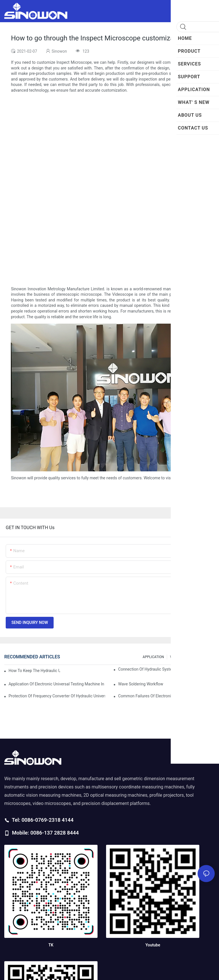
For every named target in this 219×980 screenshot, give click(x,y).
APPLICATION (153, 657)
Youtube (153, 945)
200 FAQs (205, 657)
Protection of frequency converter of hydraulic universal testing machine (57, 696)
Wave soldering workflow (141, 684)
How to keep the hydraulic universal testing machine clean (34, 671)
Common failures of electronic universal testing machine (166, 696)
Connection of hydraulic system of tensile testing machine (166, 669)
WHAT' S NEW (181, 657)
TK (51, 945)
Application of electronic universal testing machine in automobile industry (57, 684)
